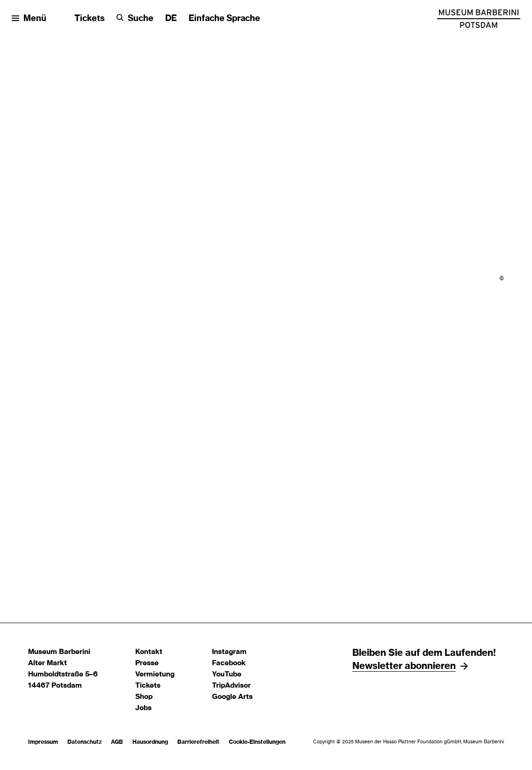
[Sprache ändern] (171, 19)
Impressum (43, 742)
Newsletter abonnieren (404, 666)
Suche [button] (141, 19)
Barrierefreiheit (198, 742)
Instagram (229, 652)
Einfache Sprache (224, 19)
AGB (117, 742)
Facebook (229, 663)
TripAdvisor (231, 686)
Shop (144, 697)
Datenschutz (84, 742)
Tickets (90, 19)
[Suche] (135, 19)
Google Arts (232, 697)
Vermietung (155, 674)
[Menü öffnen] (29, 19)
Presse (147, 663)
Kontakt (149, 652)
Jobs (143, 708)
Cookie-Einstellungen (257, 742)
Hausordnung (150, 742)
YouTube (227, 674)
